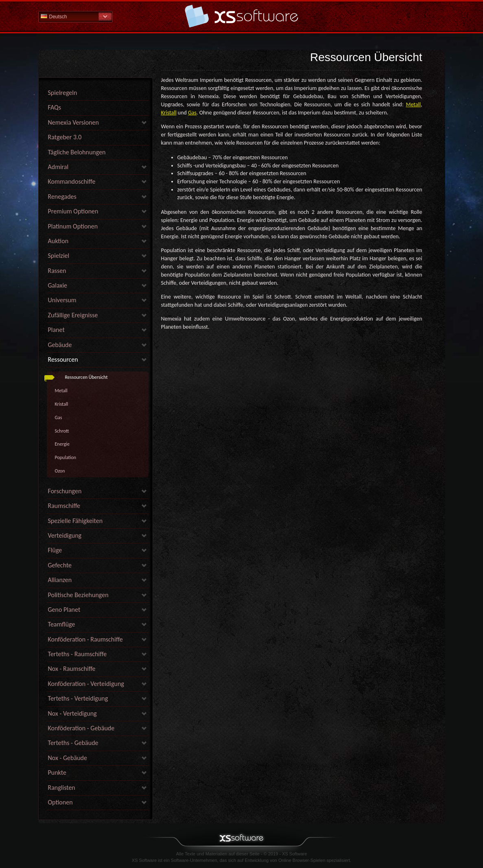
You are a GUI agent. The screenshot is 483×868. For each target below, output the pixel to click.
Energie (62, 444)
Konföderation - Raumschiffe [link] (85, 639)
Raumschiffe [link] (64, 506)
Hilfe (242, 16)
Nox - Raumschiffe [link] (72, 669)
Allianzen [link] (60, 580)
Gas (59, 418)
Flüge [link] (55, 550)
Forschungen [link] (65, 491)
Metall (61, 391)
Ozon (60, 471)
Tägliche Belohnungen (77, 152)
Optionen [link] (60, 802)
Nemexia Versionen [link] (73, 122)
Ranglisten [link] (62, 788)
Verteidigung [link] (65, 535)
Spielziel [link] (59, 256)
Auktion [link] (58, 241)
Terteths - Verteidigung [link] (78, 698)
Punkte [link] (57, 772)
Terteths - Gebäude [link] (73, 743)
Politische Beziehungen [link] (78, 595)
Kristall (62, 404)
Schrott (62, 431)
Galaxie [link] (58, 285)
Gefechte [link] (60, 565)
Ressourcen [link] (63, 359)
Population (66, 457)
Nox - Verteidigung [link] (72, 713)
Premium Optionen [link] (73, 211)
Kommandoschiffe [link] (72, 181)
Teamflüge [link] (62, 624)
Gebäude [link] (60, 345)
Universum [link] (62, 300)
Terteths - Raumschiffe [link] (78, 654)
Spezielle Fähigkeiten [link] (75, 521)
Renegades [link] (62, 197)
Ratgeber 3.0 (65, 137)
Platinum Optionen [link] (73, 226)
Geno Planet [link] (64, 610)
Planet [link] (56, 330)
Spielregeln (63, 93)
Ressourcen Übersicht (86, 377)
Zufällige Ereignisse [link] (73, 315)
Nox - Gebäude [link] (68, 758)
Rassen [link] (57, 271)
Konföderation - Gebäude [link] (81, 728)
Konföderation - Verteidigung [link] (86, 684)
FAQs (55, 107)
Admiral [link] (58, 167)
